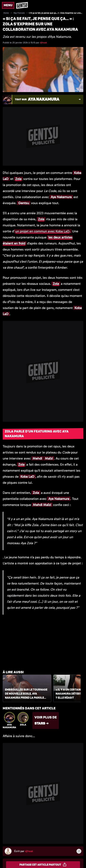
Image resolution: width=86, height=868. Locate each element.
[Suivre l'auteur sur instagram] (79, 851)
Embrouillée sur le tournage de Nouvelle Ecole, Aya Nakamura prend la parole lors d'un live (26, 694)
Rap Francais (19, 13)
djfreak (43, 43)
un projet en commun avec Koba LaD (42, 231)
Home (6, 13)
